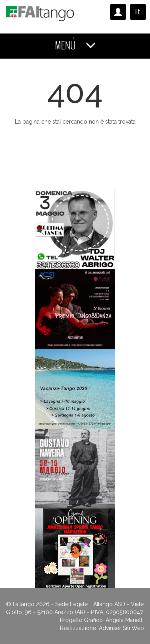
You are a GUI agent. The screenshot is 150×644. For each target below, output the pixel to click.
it (138, 12)
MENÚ (75, 46)
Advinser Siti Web (121, 628)
